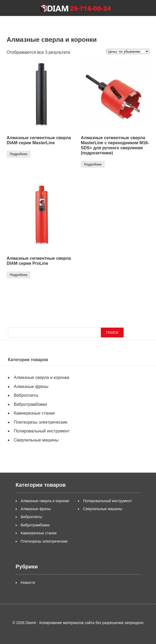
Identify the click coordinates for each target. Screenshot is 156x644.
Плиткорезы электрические (41, 422)
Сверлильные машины (36, 440)
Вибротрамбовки (30, 404)
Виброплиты (26, 395)
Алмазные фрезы (31, 387)
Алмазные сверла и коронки (42, 377)
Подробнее (19, 154)
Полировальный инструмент (42, 431)
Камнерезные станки (34, 413)
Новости (28, 583)
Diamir (78, 8)
